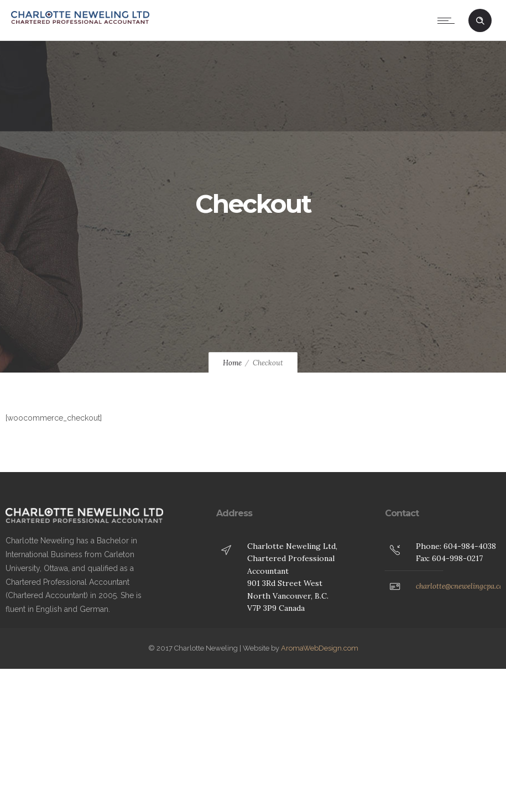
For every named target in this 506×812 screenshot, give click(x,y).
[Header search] (480, 21)
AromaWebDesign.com (320, 648)
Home (232, 363)
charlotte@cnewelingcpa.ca (460, 586)
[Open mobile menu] (448, 20)
